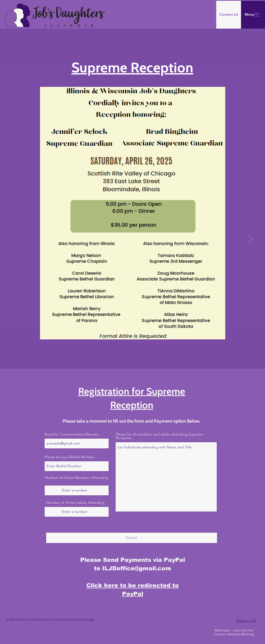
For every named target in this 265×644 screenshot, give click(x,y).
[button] (249, 15)
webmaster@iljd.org (240, 634)
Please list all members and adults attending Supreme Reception (159, 436)
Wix (92, 619)
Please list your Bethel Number (70, 457)
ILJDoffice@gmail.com (137, 568)
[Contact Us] (229, 15)
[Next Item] (250, 239)
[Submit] (132, 538)
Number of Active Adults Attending (75, 503)
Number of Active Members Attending (77, 478)
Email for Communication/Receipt (72, 434)
